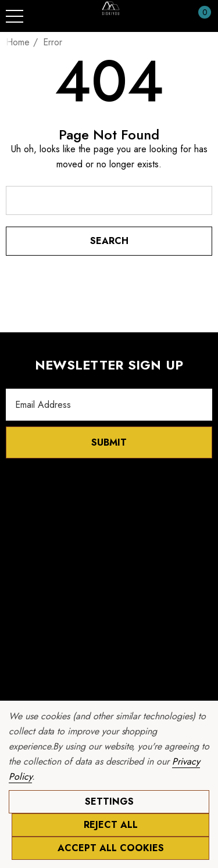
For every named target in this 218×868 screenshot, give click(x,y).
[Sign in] (176, 16)
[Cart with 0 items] (199, 16)
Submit (109, 442)
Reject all (111, 825)
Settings (109, 801)
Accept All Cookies (111, 848)
